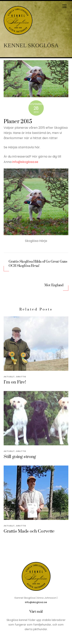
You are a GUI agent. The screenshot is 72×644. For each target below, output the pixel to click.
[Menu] (65, 6)
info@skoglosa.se (25, 162)
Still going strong (20, 457)
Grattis (21, 377)
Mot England (54, 285)
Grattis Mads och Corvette (29, 531)
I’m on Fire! (15, 382)
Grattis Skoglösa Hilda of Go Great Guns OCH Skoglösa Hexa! (38, 264)
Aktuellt (9, 377)
